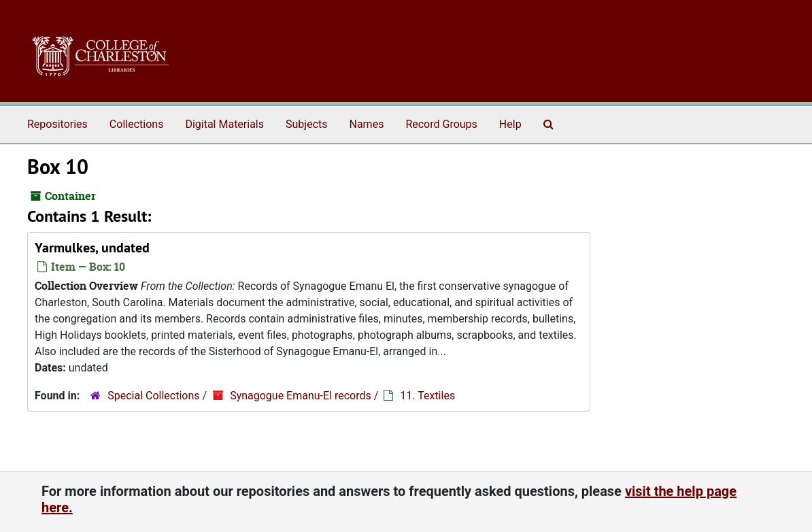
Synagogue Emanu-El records (301, 396)
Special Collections (153, 396)
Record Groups (441, 124)
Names (367, 124)
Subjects (306, 124)
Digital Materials (224, 124)
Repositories (57, 124)
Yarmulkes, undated (92, 248)
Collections (137, 124)
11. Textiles (427, 396)
